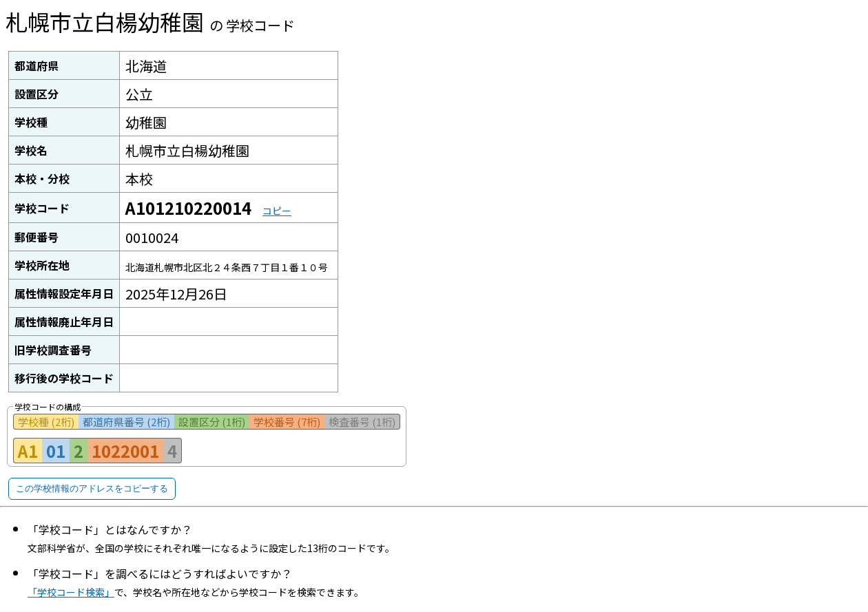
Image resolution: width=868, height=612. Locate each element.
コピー (277, 211)
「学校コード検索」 (71, 592)
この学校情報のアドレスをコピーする (92, 488)
